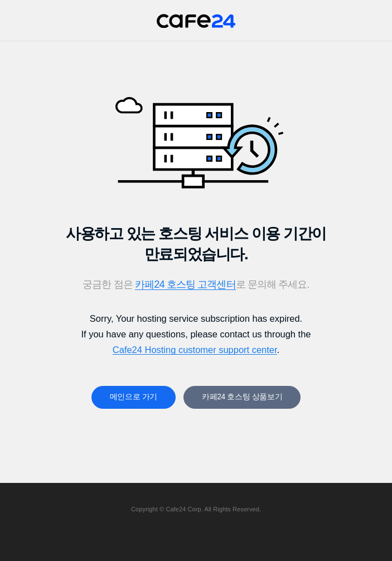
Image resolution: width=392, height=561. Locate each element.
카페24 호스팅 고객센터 (185, 284)
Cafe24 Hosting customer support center (195, 350)
